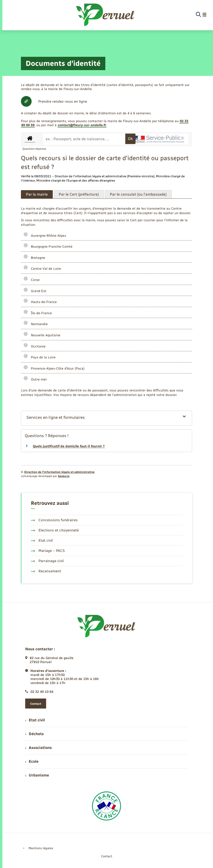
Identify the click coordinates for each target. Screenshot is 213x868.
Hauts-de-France (40, 302)
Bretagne (34, 258)
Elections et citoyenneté (55, 530)
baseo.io (64, 476)
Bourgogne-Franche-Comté (48, 247)
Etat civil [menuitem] (35, 720)
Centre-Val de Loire (42, 269)
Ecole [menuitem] (32, 761)
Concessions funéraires (54, 520)
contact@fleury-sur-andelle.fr (82, 125)
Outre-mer (35, 379)
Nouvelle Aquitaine (42, 335)
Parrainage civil (47, 561)
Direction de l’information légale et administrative (59, 472)
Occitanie (34, 346)
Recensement (46, 571)
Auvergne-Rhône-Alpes (45, 236)
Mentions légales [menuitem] (41, 848)
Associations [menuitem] (39, 748)
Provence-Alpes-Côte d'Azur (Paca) (54, 369)
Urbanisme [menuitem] (37, 775)
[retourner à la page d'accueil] (105, 15)
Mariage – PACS (48, 551)
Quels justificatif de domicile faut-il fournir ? (69, 446)
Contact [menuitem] (107, 856)
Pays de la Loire (39, 357)
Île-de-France (38, 313)
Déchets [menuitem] (34, 734)
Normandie (36, 324)
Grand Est (35, 291)
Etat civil (42, 540)
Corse (31, 280)
